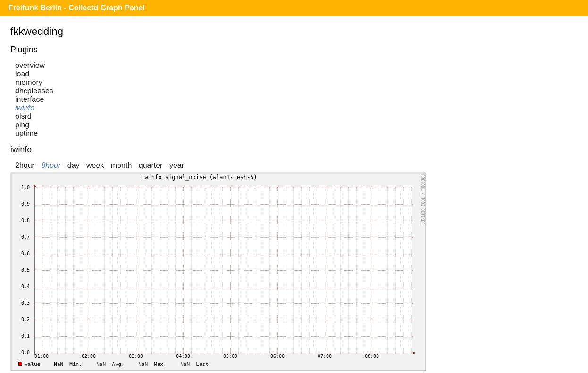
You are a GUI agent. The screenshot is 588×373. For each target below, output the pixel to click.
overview (30, 65)
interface (29, 99)
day (74, 165)
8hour (51, 165)
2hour (25, 165)
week (95, 165)
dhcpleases (34, 91)
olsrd (23, 116)
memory (29, 82)
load (22, 74)
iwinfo (25, 108)
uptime (26, 133)
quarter (151, 165)
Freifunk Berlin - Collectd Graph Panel (77, 8)
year (177, 165)
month (121, 165)
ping (22, 125)
